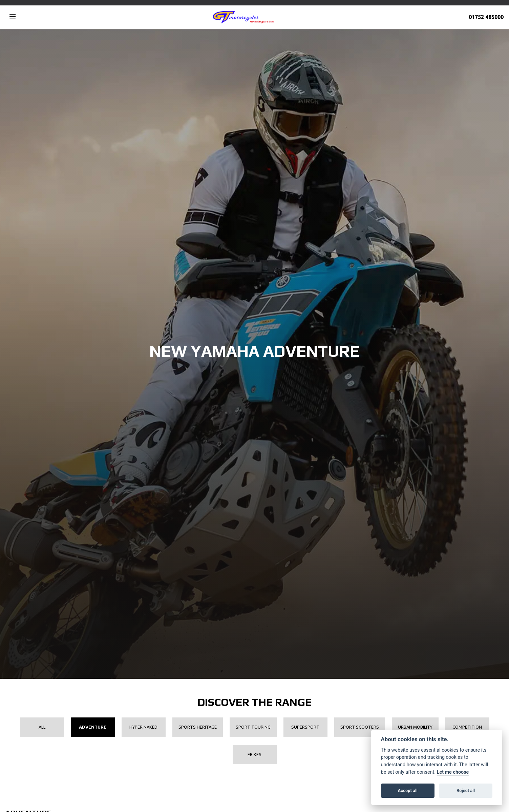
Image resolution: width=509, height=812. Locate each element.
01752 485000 (486, 17)
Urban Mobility (415, 727)
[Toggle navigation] (13, 17)
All (42, 727)
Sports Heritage (198, 727)
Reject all (466, 790)
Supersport (305, 727)
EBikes (254, 754)
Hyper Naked (143, 727)
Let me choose (453, 772)
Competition (467, 727)
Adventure (93, 727)
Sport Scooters (360, 727)
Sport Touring (253, 727)
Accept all (408, 790)
